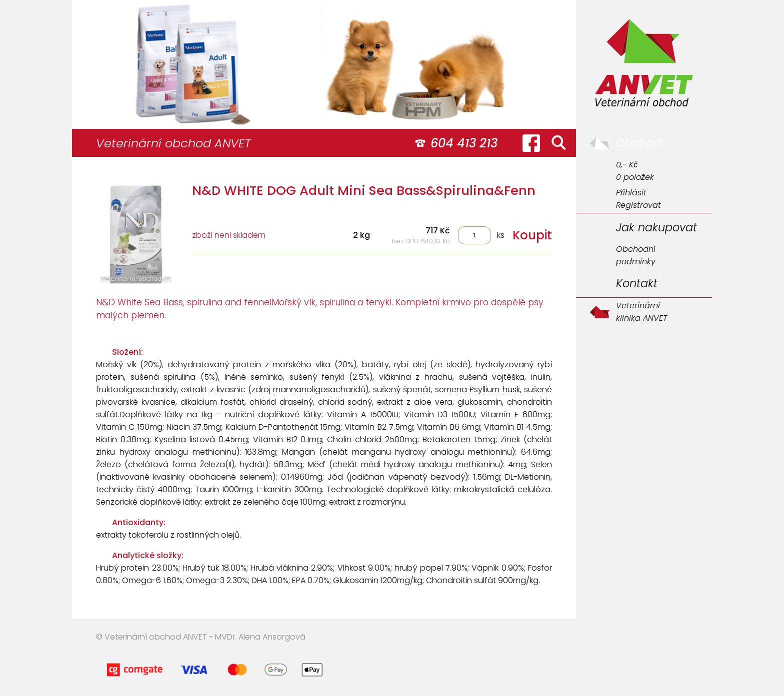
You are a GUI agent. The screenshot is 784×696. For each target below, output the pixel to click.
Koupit (532, 235)
